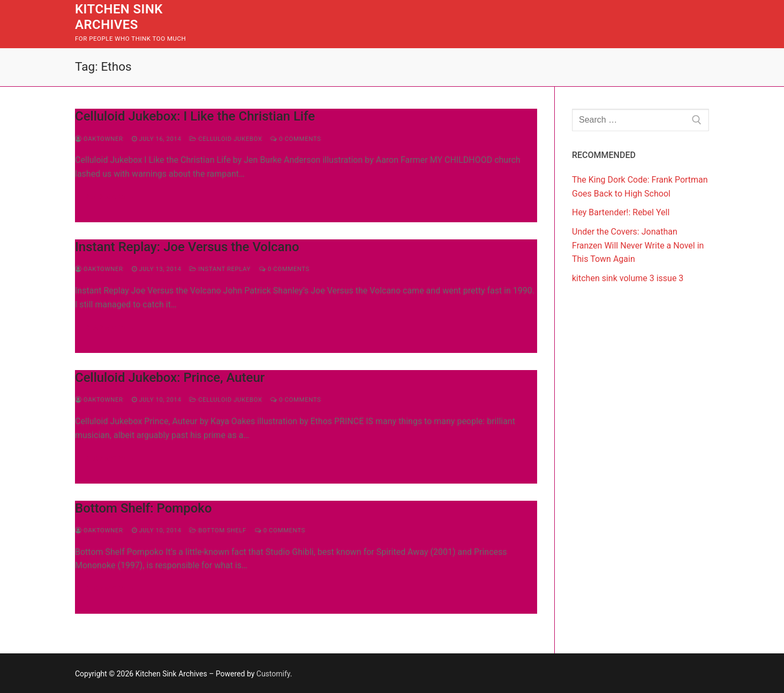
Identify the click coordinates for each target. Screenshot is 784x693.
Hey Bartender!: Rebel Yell (621, 212)
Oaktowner (99, 139)
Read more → (110, 197)
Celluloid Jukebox (226, 139)
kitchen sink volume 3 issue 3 (628, 278)
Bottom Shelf (218, 530)
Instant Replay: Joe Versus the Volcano (187, 247)
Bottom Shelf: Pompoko (144, 508)
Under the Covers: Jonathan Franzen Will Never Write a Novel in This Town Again (638, 246)
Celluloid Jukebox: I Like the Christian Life (195, 116)
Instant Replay (220, 269)
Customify (273, 674)
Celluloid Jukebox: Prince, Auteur (170, 378)
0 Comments (296, 139)
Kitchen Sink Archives (119, 17)
